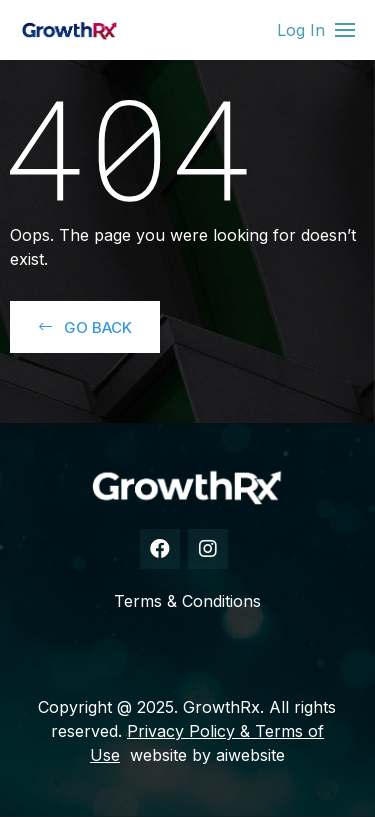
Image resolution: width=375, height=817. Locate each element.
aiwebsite (250, 755)
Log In (301, 30)
